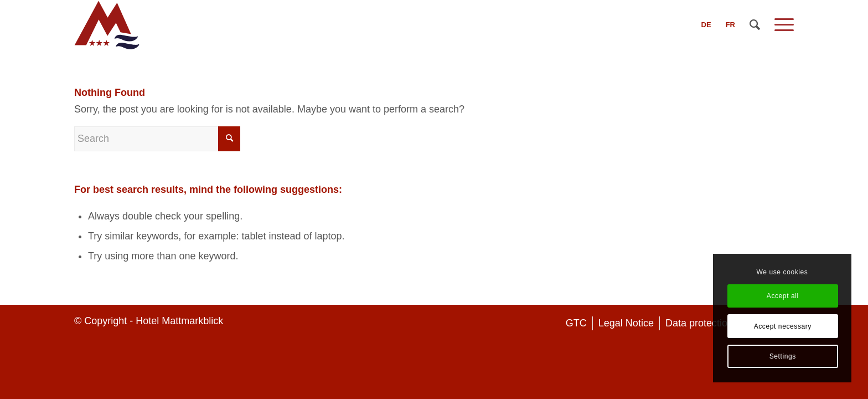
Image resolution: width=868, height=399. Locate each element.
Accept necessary (783, 326)
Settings (783, 356)
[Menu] (781, 25)
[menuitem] (706, 25)
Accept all (783, 296)
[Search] (755, 25)
